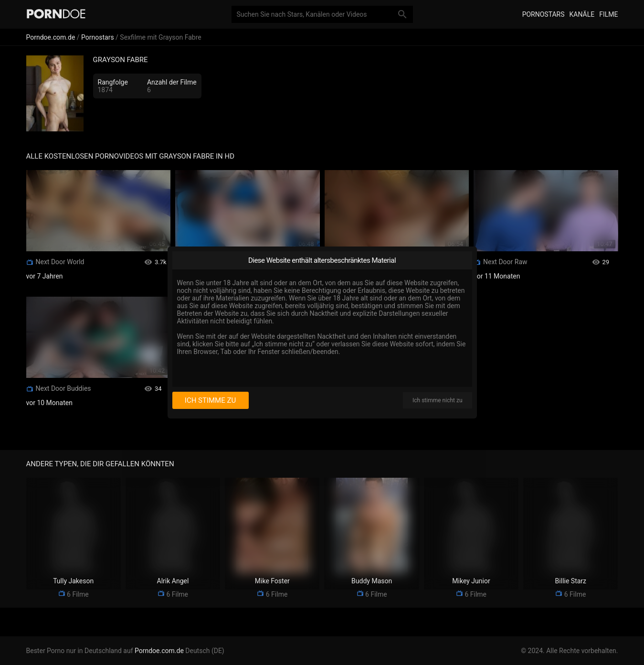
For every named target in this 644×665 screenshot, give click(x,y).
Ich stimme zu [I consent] (210, 400)
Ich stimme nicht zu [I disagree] (437, 400)
